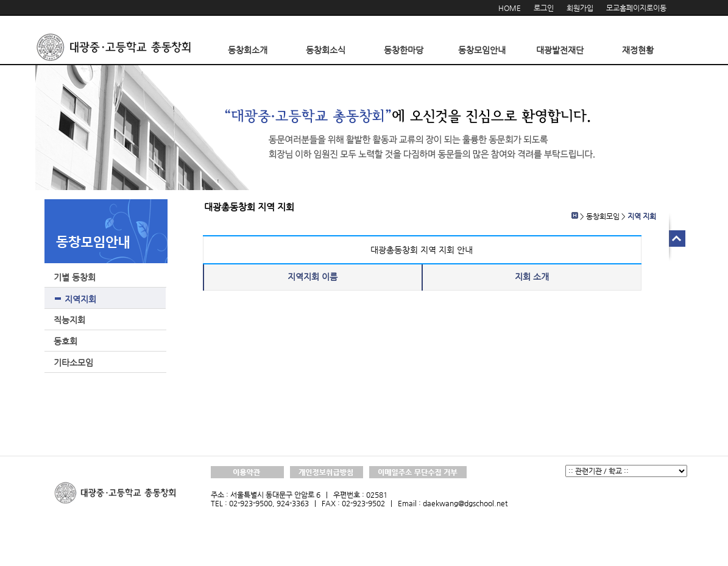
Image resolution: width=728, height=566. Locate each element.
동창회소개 (248, 50)
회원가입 (580, 8)
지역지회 (80, 299)
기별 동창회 (75, 277)
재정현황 (638, 50)
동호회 (65, 341)
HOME (510, 8)
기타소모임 (73, 363)
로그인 (544, 8)
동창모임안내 (482, 50)
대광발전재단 (560, 50)
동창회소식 (326, 50)
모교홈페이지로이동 (636, 8)
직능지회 (69, 320)
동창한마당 (404, 50)
